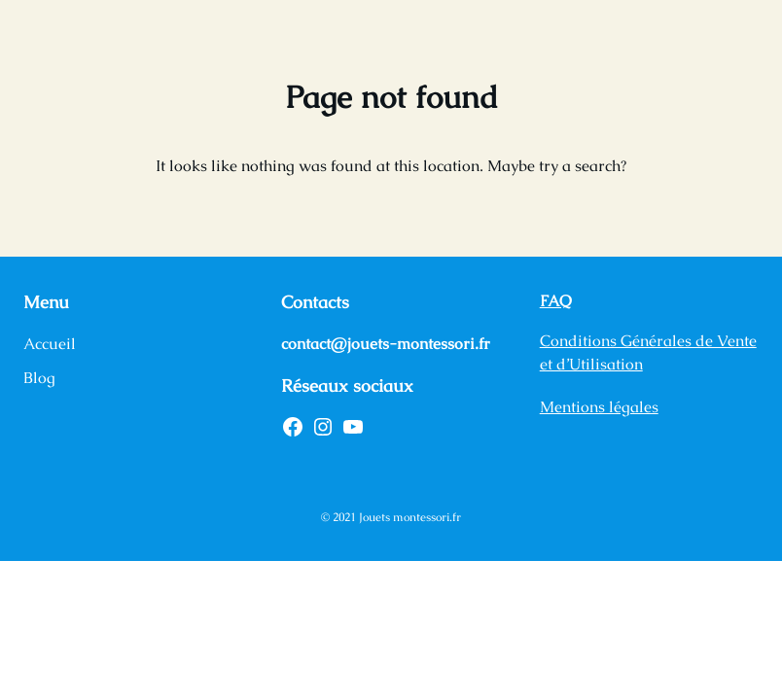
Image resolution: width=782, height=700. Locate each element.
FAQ (556, 301)
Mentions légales (599, 407)
